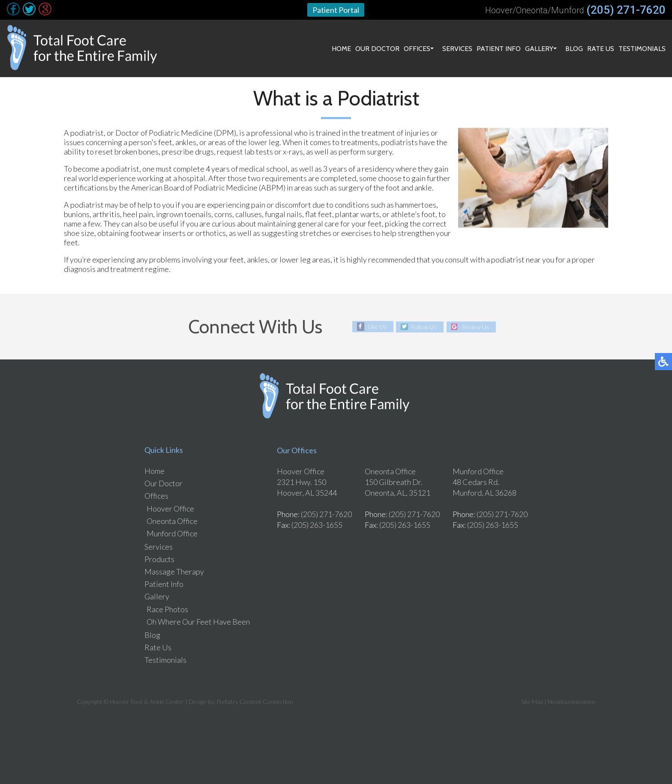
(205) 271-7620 (626, 10)
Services (457, 49)
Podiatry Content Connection (255, 702)
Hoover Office (170, 509)
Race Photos (167, 609)
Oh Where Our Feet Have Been (198, 622)
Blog (574, 49)
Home (341, 49)
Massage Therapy (174, 572)
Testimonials (642, 49)
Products (159, 559)
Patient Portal (336, 10)
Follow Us (424, 327)
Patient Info (499, 49)
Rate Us (601, 49)
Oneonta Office (172, 521)
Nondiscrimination (571, 702)
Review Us (475, 327)
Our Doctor (377, 49)
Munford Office (172, 533)
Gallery (539, 49)
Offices (417, 49)
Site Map (532, 702)
